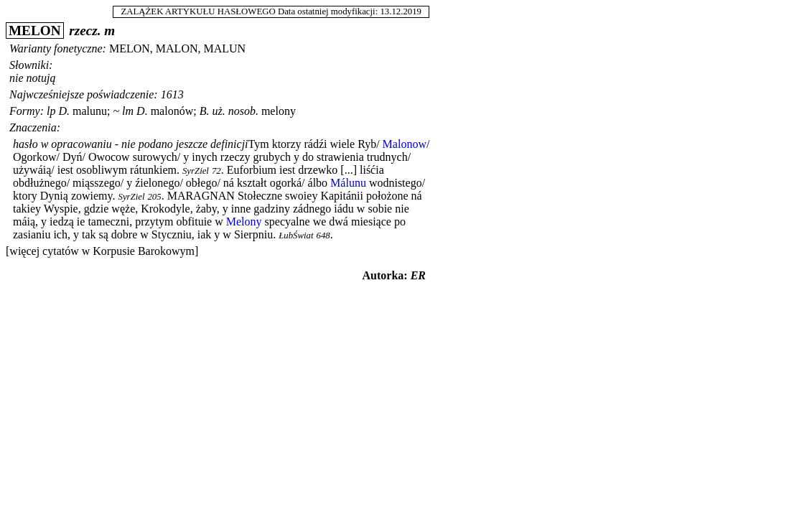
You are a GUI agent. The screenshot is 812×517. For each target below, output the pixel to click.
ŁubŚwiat (296, 236)
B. (205, 111)
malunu (90, 111)
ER (418, 275)
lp (51, 111)
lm (128, 111)
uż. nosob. (235, 111)
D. (64, 111)
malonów (172, 111)
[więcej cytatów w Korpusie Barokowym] (102, 251)
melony (279, 111)
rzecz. (85, 31)
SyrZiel (196, 171)
